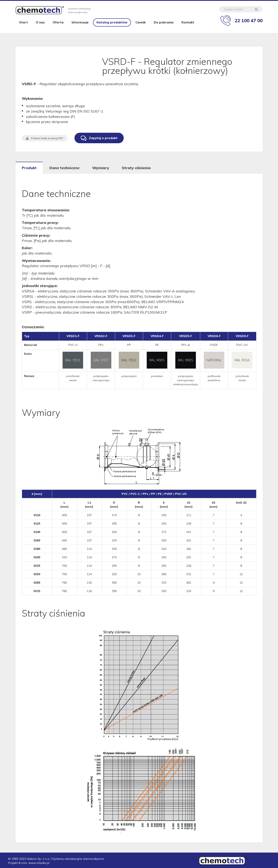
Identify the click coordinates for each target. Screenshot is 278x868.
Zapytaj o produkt (103, 138)
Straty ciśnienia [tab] (136, 168)
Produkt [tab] (29, 168)
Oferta (58, 25)
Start (23, 25)
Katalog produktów (112, 25)
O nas (40, 25)
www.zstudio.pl (39, 863)
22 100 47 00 (249, 21)
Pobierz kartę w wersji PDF (47, 138)
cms (24, 863)
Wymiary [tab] (101, 168)
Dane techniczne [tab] (64, 168)
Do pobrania (164, 25)
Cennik (141, 25)
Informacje (80, 25)
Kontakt (188, 25)
